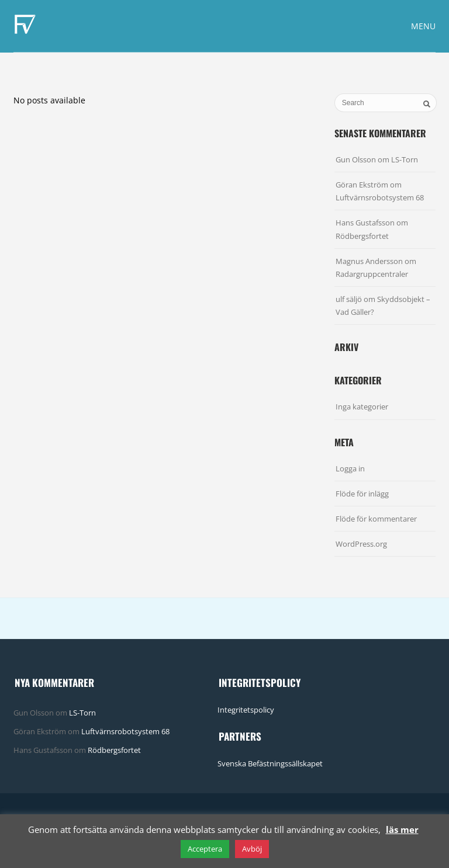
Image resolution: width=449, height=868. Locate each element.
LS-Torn (405, 159)
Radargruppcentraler (372, 274)
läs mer (402, 829)
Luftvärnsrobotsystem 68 (380, 197)
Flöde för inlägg (362, 494)
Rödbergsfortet (362, 236)
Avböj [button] (252, 849)
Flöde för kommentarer (376, 519)
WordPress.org (361, 544)
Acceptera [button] (205, 849)
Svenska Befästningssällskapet (270, 763)
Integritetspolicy (246, 710)
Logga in (350, 468)
